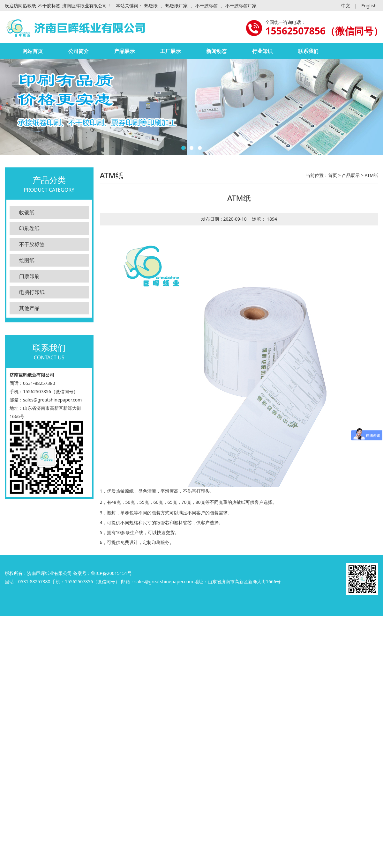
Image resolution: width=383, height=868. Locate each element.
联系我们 (308, 51)
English (369, 6)
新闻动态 (216, 51)
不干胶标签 (207, 6)
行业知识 (262, 51)
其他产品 (29, 308)
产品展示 (124, 51)
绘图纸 (27, 260)
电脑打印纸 (32, 292)
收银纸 (27, 212)
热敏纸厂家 (176, 6)
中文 (346, 6)
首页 (333, 175)
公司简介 (79, 51)
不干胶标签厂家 (241, 6)
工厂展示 (170, 51)
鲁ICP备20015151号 (111, 573)
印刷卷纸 (29, 228)
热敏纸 (151, 6)
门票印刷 (29, 276)
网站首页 (33, 51)
